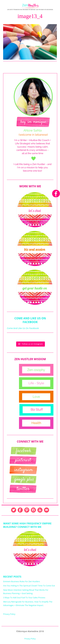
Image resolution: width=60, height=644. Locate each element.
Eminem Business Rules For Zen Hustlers (21, 581)
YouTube (40, 510)
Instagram (33, 510)
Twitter (14, 510)
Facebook (20, 510)
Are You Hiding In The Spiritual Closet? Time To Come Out (29, 586)
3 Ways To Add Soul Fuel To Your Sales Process (24, 598)
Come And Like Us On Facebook (30, 320)
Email (47, 510)
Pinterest (27, 510)
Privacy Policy (9, 614)
